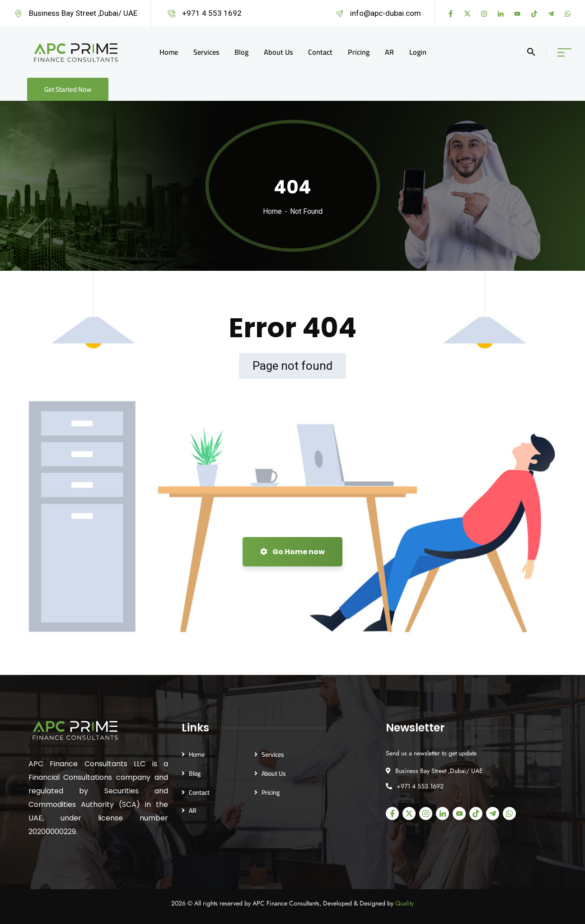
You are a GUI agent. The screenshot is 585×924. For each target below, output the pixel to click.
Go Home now (292, 552)
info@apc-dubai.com (386, 13)
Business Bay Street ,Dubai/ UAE (83, 13)
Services (273, 754)
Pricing (271, 792)
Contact (199, 792)
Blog (195, 773)
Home (272, 211)
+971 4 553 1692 (212, 13)
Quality (405, 903)
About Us (274, 773)
